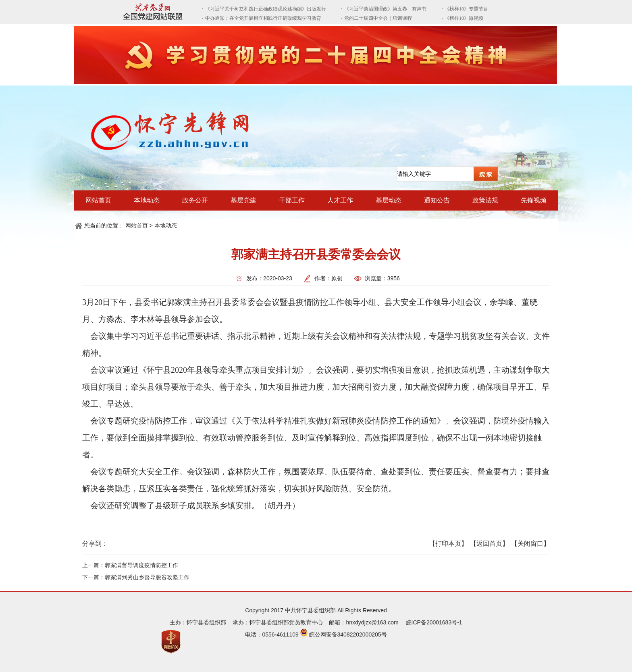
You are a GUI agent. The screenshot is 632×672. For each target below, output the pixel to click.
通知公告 (437, 200)
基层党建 (243, 200)
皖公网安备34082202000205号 (348, 634)
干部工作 (292, 200)
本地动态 (147, 200)
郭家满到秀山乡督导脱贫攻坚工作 (147, 577)
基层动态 (389, 200)
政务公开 (195, 200)
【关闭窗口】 (530, 544)
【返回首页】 (489, 544)
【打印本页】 (448, 544)
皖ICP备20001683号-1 (434, 622)
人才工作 (340, 200)
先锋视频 (534, 200)
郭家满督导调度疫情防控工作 (141, 565)
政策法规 (485, 200)
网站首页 (98, 200)
